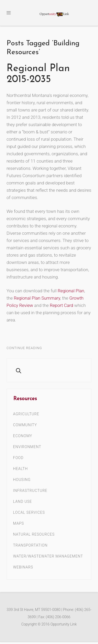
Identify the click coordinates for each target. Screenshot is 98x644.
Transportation (30, 545)
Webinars (23, 567)
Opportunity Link (64, 624)
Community (25, 425)
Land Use (22, 501)
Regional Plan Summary (37, 298)
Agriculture (26, 414)
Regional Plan (71, 291)
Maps (19, 523)
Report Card (62, 305)
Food (18, 458)
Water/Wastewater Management (48, 556)
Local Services (29, 512)
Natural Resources (34, 534)
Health (20, 469)
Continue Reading (24, 348)
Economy (23, 436)
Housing (22, 480)
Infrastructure (30, 491)
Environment (27, 447)
